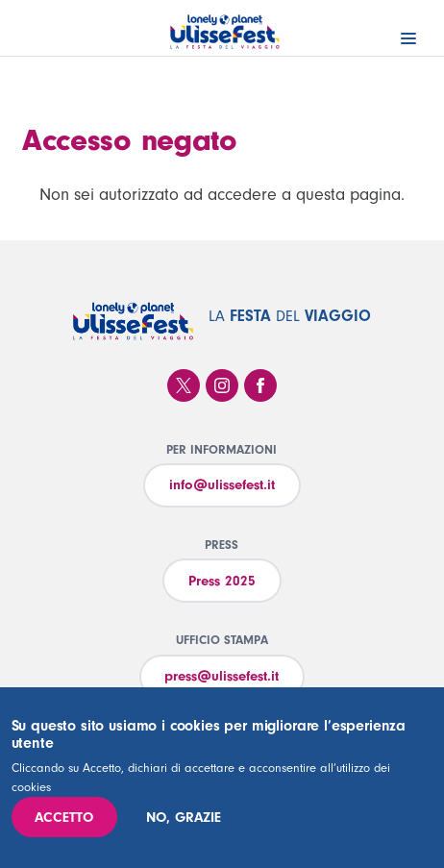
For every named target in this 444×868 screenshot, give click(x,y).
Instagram (222, 385)
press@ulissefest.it (222, 676)
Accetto (64, 818)
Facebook (260, 385)
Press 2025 (222, 581)
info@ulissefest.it (222, 485)
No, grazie (184, 818)
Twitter (184, 385)
